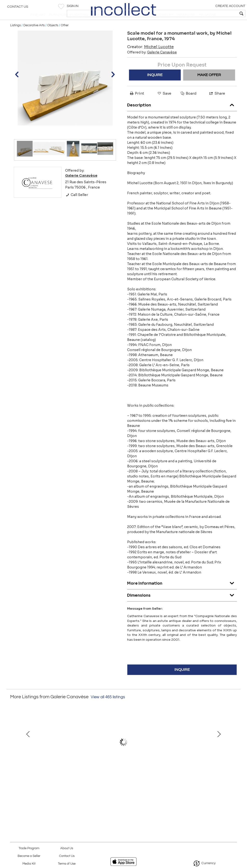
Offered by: (152, 64)
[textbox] (209, 13)
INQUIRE (155, 86)
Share (217, 105)
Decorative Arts (34, 37)
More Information (182, 594)
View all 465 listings (108, 708)
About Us (67, 848)
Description (182, 115)
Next (233, 758)
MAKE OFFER (209, 86)
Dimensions (182, 606)
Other (65, 37)
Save (164, 105)
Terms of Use (67, 864)
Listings (15, 37)
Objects (53, 37)
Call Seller (77, 206)
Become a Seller (29, 856)
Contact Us (18, 8)
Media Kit (29, 864)
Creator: (150, 58)
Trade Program (29, 848)
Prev (14, 758)
